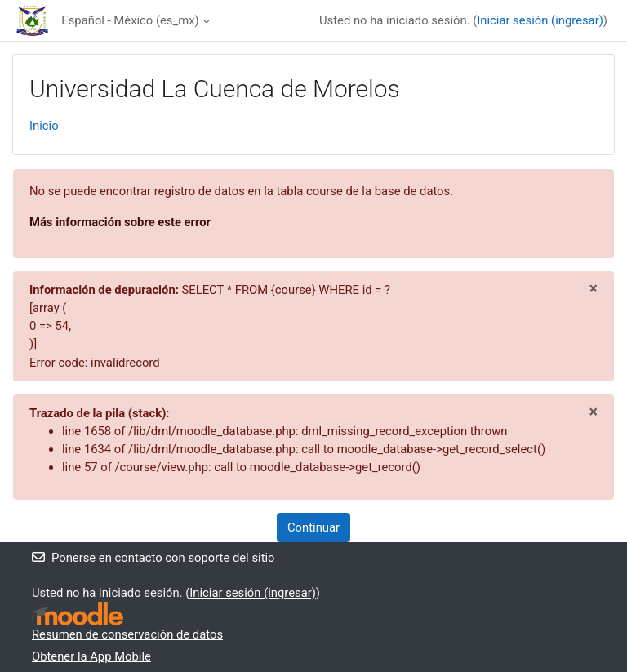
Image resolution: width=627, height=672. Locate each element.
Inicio (44, 126)
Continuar (313, 527)
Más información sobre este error (120, 222)
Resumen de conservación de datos (127, 634)
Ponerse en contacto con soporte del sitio (153, 558)
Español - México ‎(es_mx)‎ (130, 20)
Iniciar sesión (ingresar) (540, 20)
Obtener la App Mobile (91, 656)
